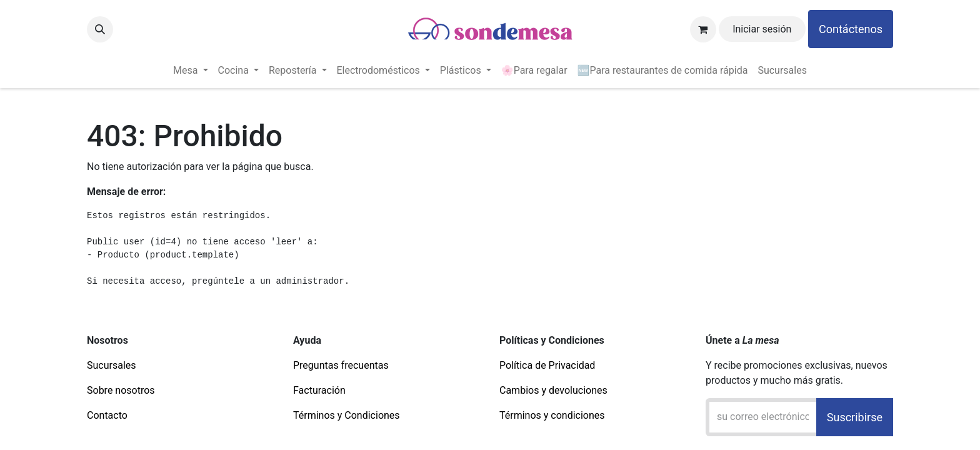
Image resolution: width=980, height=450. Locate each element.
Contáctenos (851, 29)
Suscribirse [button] (855, 417)
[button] (100, 29)
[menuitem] (190, 71)
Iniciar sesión (762, 29)
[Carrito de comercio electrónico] (703, 29)
